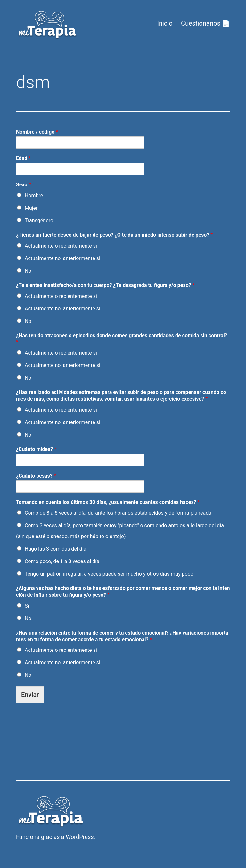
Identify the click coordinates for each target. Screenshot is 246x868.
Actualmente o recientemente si (61, 246)
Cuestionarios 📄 (205, 23)
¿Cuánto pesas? (36, 476)
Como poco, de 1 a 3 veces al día (62, 561)
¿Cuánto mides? (36, 449)
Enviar (30, 695)
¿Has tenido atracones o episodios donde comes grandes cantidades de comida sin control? (122, 339)
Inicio (165, 23)
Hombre (34, 196)
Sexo (23, 185)
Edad (23, 158)
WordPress (80, 837)
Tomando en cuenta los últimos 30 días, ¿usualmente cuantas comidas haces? (108, 502)
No (28, 271)
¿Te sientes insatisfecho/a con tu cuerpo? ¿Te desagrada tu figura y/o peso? (105, 285)
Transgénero (39, 221)
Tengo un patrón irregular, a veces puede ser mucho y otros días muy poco (109, 574)
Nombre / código (37, 132)
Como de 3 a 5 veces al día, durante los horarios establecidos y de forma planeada (118, 513)
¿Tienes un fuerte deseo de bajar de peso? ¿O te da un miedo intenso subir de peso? (114, 235)
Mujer (31, 208)
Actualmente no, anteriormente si (62, 258)
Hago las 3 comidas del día (55, 549)
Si (27, 606)
